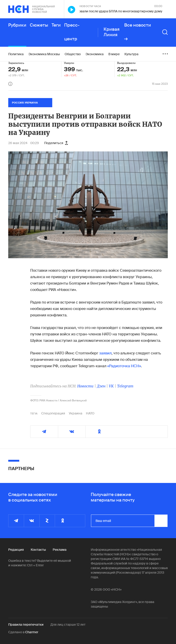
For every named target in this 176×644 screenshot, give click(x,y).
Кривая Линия (112, 32)
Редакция (16, 550)
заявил (105, 353)
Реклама (60, 550)
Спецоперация (53, 413)
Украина (76, 413)
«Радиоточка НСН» (124, 366)
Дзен (101, 386)
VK (111, 386)
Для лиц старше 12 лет (68, 625)
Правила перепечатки (26, 625)
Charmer (32, 632)
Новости (85, 386)
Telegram (125, 386)
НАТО (90, 413)
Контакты (38, 550)
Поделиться (56, 143)
